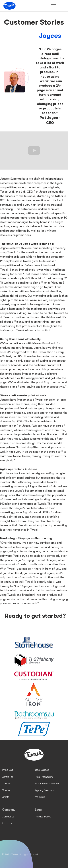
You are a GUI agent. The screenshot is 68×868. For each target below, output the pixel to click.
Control (6, 790)
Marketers (40, 797)
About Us (7, 823)
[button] (53, 6)
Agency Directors (44, 790)
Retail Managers (44, 777)
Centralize (7, 777)
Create (6, 797)
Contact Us (8, 817)
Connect (7, 783)
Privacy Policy (43, 817)
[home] (10, 6)
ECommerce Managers (47, 783)
